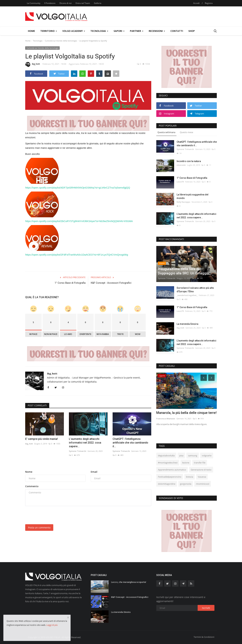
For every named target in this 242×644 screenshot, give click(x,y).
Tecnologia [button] (99, 31)
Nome (29, 472)
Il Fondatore (50, 3)
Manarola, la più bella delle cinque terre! (186, 413)
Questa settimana (166, 132)
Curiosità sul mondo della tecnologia (61, 41)
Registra (209, 3)
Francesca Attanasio (166, 419)
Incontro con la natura (189, 161)
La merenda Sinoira (187, 324)
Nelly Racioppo (183, 202)
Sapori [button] (119, 31)
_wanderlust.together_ (187, 295)
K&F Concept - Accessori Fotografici (111, 283)
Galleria (98, 3)
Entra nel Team (83, 3)
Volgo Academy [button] (74, 31)
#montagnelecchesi (168, 463)
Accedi (196, 3)
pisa (181, 455)
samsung (193, 455)
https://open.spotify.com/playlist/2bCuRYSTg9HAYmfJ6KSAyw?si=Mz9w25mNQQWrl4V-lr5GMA (79, 221)
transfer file (200, 463)
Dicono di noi (66, 3)
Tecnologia (38, 41)
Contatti (177, 31)
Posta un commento (39, 528)
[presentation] (51, 515)
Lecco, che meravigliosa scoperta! (129, 582)
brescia (190, 477)
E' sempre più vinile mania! (42, 439)
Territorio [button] (49, 31)
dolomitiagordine (167, 484)
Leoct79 (180, 182)
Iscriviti (206, 608)
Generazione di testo (201, 470)
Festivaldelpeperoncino (170, 477)
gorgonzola (186, 484)
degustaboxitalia (166, 455)
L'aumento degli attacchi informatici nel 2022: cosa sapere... (85, 443)
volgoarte (207, 455)
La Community (34, 3)
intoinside (181, 165)
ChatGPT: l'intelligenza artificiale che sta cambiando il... (130, 443)
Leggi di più (52, 625)
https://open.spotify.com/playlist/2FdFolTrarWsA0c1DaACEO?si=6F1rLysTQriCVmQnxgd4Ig (77, 255)
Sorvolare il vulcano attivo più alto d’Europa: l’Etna (195, 290)
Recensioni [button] (157, 31)
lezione (186, 463)
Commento (32, 486)
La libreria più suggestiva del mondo (193, 196)
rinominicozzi (203, 484)
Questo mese (186, 132)
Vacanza (202, 477)
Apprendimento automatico (172, 470)
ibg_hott (33, 65)
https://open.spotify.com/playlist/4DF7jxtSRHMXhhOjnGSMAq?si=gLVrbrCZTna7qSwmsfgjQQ (78, 188)
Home (31, 31)
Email (94, 472)
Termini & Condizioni (204, 637)
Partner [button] (137, 31)
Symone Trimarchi (78, 451)
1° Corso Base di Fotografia (70, 283)
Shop (192, 31)
